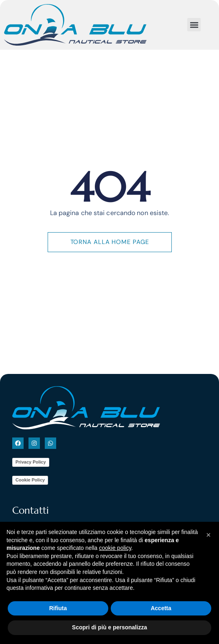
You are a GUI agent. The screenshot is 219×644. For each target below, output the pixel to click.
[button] (194, 25)
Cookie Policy (30, 484)
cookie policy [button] (115, 548)
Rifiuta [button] (58, 608)
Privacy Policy (31, 466)
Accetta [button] (161, 608)
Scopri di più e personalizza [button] (109, 627)
